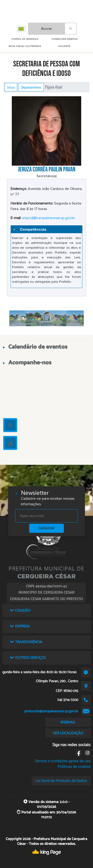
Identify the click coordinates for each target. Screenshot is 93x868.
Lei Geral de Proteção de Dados (61, 781)
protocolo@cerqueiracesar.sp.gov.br (51, 711)
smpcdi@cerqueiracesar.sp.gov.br (48, 218)
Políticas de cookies (74, 767)
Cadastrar (46, 528)
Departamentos (31, 87)
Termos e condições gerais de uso (63, 761)
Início (11, 87)
